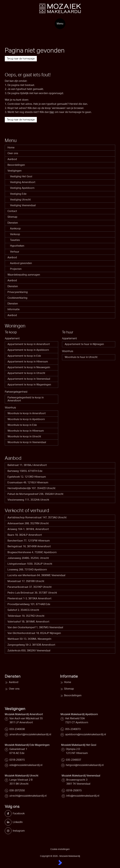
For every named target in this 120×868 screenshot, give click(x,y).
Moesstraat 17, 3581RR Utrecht (26, 581)
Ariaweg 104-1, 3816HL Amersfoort (28, 529)
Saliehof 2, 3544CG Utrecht (23, 610)
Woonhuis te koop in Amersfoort (27, 413)
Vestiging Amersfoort (23, 182)
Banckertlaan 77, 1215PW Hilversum (29, 541)
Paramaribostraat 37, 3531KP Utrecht (30, 587)
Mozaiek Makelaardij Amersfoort (24, 714)
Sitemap (12, 217)
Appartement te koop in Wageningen (29, 385)
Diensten (13, 223)
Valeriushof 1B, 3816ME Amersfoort (28, 622)
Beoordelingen (16, 165)
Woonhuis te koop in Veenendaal (27, 442)
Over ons (13, 153)
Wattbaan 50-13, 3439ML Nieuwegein (29, 639)
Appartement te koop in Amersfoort (29, 344)
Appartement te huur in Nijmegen (84, 344)
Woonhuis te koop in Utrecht (24, 437)
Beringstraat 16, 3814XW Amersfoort (29, 546)
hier (52, 112)
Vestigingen (15, 171)
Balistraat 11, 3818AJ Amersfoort (27, 465)
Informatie (14, 309)
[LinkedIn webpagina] (9, 822)
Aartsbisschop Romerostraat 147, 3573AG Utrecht (37, 518)
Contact (12, 211)
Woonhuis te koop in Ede (22, 425)
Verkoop (15, 234)
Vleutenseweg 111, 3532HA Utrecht (28, 500)
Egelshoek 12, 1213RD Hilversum (27, 477)
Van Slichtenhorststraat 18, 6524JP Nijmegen (34, 633)
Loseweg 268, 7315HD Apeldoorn (27, 570)
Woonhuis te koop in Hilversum (26, 431)
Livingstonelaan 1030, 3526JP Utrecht (30, 564)
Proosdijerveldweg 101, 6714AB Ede (29, 604)
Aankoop (15, 229)
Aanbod (12, 159)
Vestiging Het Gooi (21, 177)
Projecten (16, 269)
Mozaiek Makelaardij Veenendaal (81, 776)
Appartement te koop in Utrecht (26, 373)
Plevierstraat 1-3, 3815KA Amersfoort (29, 599)
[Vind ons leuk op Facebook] (9, 814)
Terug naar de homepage (21, 59)
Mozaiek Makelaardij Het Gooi (79, 745)
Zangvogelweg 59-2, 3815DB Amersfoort (31, 645)
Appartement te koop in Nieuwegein (29, 367)
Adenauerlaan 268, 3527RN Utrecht (28, 523)
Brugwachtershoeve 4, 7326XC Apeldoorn (32, 552)
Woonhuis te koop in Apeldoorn (26, 419)
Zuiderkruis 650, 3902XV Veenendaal (29, 651)
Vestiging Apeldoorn (22, 188)
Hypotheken (17, 246)
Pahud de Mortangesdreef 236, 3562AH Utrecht (35, 494)
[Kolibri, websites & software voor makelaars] (60, 862)
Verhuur (15, 252)
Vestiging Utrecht (20, 200)
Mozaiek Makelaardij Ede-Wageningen (27, 745)
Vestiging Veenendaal (23, 205)
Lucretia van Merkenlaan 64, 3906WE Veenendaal (36, 575)
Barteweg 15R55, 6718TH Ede (25, 471)
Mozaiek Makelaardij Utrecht (22, 776)
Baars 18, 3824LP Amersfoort (25, 535)
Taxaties (15, 240)
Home (11, 148)
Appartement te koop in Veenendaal (29, 379)
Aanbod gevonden (21, 263)
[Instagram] (9, 831)
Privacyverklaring (18, 292)
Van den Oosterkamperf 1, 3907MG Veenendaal (35, 627)
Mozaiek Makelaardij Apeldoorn (79, 714)
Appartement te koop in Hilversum (28, 362)
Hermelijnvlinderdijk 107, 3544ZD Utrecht (31, 488)
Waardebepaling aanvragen (24, 275)
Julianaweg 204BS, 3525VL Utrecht (28, 558)
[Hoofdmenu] (60, 24)
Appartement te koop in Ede (24, 356)
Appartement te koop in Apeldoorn (28, 350)
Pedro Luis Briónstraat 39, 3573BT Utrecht (32, 593)
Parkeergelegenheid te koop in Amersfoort (26, 399)
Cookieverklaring (17, 298)
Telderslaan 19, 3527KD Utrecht (26, 616)
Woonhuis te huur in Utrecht (81, 357)
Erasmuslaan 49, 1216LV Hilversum (28, 483)
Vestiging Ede (18, 194)
